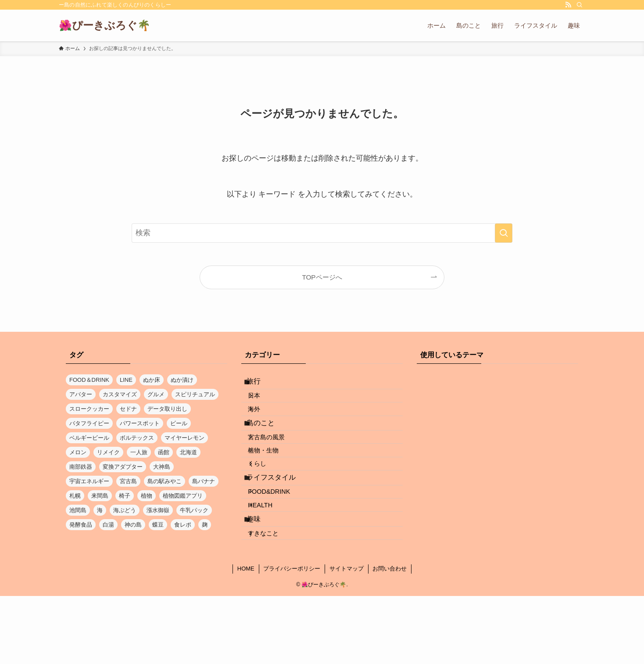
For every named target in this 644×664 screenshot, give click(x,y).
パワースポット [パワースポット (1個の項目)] (140, 423)
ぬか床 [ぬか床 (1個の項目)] (152, 380)
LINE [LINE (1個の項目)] (126, 380)
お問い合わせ (390, 637)
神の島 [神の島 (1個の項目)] (133, 525)
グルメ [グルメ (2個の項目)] (156, 394)
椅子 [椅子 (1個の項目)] (125, 496)
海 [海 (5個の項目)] (100, 510)
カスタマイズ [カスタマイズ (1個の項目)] (120, 394)
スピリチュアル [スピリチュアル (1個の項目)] (195, 394)
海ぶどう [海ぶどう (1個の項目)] (125, 510)
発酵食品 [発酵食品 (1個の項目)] (81, 525)
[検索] (580, 5)
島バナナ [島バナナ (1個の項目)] (204, 481)
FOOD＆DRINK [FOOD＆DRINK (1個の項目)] (89, 380)
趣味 (261, 578)
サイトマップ (347, 637)
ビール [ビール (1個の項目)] (179, 423)
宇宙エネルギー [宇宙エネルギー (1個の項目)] (89, 481)
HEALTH (269, 559)
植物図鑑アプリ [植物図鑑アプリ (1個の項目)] (183, 496)
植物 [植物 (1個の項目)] (147, 496)
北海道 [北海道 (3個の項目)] (188, 452)
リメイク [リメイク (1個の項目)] (108, 452)
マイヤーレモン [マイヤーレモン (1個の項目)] (184, 438)
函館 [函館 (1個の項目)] (164, 452)
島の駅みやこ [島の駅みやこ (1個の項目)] (165, 481)
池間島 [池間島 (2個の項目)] (78, 510)
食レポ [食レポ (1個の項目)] (183, 525)
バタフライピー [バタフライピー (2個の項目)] (89, 423)
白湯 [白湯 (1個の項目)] (108, 525)
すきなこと (272, 598)
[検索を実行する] (504, 233)
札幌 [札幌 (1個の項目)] (75, 496)
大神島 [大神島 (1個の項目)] (162, 467)
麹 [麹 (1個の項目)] (205, 525)
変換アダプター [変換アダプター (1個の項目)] (123, 467)
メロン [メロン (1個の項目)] (78, 452)
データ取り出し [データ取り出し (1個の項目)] (167, 409)
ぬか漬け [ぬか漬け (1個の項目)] (182, 380)
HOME (246, 637)
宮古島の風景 (275, 463)
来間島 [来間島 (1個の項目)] (100, 496)
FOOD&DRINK (278, 540)
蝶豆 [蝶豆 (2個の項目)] (158, 525)
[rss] (568, 5)
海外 (263, 423)
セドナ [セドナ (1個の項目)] (128, 409)
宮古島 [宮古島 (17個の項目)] (128, 481)
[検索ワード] (322, 233)
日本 (263, 404)
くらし (266, 500)
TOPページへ (322, 277)
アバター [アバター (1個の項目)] (81, 394)
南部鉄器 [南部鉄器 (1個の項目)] (81, 467)
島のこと (268, 443)
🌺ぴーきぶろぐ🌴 (105, 25)
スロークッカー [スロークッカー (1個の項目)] (89, 409)
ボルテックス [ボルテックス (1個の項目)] (137, 438)
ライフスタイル (278, 520)
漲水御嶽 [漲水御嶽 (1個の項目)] (158, 510)
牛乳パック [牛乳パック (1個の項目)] (194, 510)
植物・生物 (272, 481)
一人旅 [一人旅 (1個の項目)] (139, 452)
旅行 (261, 384)
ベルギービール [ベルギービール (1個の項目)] (89, 438)
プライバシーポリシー (292, 637)
